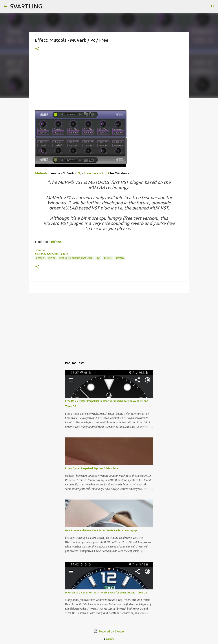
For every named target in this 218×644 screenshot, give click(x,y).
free (87, 173)
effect (105, 173)
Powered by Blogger (109, 631)
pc (98, 258)
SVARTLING (26, 6)
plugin (108, 258)
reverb (95, 173)
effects (56, 242)
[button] (37, 49)
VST (77, 173)
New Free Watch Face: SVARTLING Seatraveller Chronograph (102, 530)
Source (40, 250)
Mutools (41, 173)
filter (52, 258)
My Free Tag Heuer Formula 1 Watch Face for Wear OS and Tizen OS (106, 593)
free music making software (76, 258)
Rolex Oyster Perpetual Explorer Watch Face (92, 468)
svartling (110, 639)
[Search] (213, 6)
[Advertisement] (109, 83)
